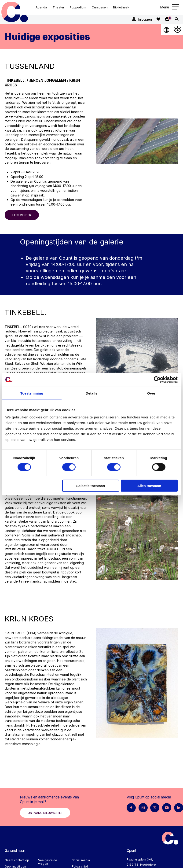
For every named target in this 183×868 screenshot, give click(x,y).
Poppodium (78, 7)
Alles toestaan (149, 486)
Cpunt (15, 12)
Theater (59, 7)
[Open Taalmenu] (167, 29)
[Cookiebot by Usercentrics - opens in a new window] (157, 380)
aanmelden (65, 200)
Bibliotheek (121, 7)
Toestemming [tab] (32, 393)
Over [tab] (151, 393)
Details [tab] (91, 393)
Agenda (41, 7)
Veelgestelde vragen (48, 862)
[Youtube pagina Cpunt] (167, 808)
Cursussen (100, 7)
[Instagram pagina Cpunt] (143, 808)
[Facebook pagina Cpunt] (131, 808)
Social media (81, 860)
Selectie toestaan (91, 486)
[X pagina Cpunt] (155, 808)
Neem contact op (17, 860)
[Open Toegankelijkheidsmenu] (178, 29)
